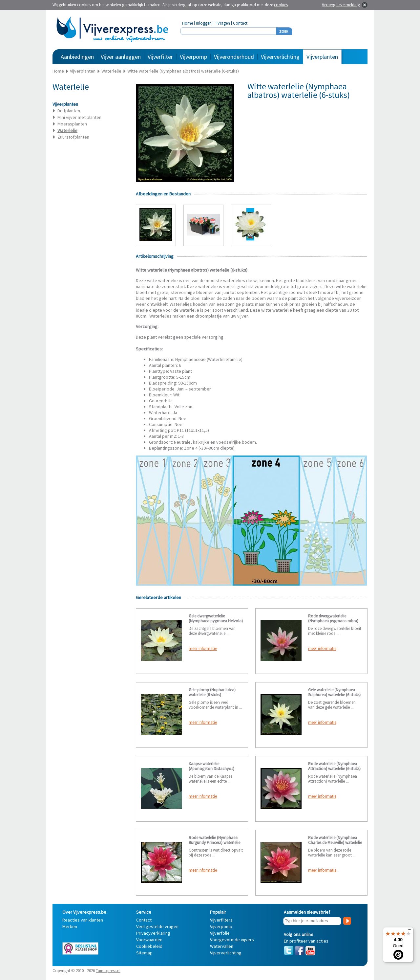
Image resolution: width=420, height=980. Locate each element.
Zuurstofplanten (73, 137)
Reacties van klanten (83, 920)
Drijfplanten (69, 111)
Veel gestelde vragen (157, 926)
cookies (281, 5)
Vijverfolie (220, 933)
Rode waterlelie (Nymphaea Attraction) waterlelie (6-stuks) (334, 766)
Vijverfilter (160, 57)
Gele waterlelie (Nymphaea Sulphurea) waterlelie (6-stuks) (334, 692)
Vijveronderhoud (234, 57)
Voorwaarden (149, 940)
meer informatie (203, 648)
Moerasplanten (72, 124)
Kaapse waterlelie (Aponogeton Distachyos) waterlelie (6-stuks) (211, 769)
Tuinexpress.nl (108, 971)
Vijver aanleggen (121, 57)
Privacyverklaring (153, 933)
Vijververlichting (280, 57)
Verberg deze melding (341, 5)
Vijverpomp (193, 57)
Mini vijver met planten (79, 117)
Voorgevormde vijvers (232, 940)
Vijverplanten (322, 57)
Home (188, 23)
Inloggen (204, 23)
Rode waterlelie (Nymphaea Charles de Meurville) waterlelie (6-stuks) (335, 843)
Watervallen (222, 946)
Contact (240, 23)
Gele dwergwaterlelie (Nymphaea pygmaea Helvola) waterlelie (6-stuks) (216, 621)
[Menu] (409, 931)
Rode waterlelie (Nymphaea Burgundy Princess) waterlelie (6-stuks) (214, 843)
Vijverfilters (221, 920)
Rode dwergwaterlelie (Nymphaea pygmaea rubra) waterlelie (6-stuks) (333, 621)
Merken (70, 926)
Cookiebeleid (149, 946)
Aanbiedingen (77, 57)
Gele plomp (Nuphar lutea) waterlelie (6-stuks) (212, 692)
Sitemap (144, 953)
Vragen (224, 23)
